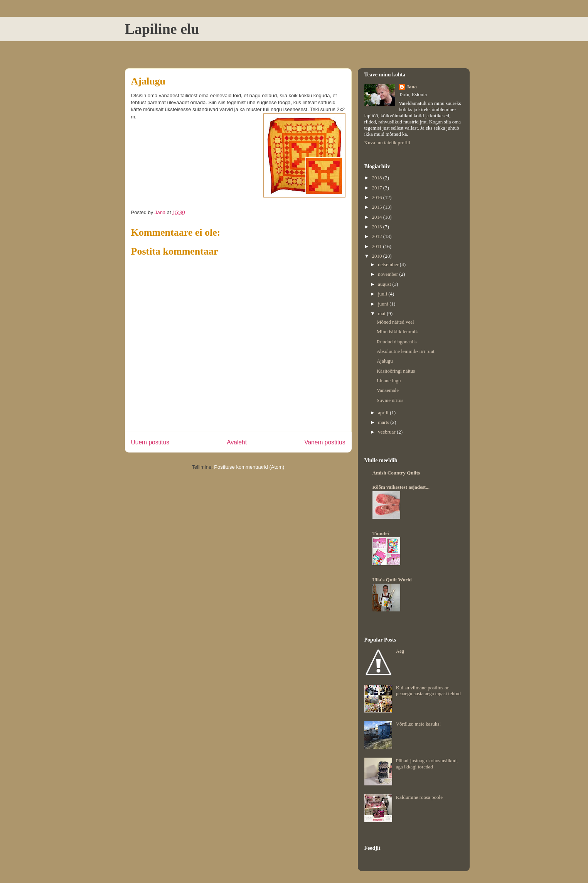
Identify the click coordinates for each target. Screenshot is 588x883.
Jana (412, 87)
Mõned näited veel (395, 322)
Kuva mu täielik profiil (388, 143)
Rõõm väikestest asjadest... (401, 487)
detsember (389, 264)
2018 (378, 178)
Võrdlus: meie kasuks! (419, 724)
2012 (378, 236)
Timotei (381, 533)
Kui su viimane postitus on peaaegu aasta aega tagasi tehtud (428, 691)
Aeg (400, 651)
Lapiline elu (162, 29)
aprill (384, 413)
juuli (383, 294)
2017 (378, 188)
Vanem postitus (325, 442)
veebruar (387, 432)
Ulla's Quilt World (392, 580)
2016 (378, 197)
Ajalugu (385, 361)
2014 (378, 217)
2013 (378, 227)
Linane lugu (389, 381)
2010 (378, 256)
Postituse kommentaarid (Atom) (249, 467)
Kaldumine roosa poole (419, 797)
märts (384, 422)
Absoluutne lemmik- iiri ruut (406, 351)
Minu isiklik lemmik (397, 332)
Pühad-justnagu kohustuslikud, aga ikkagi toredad (427, 764)
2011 (378, 246)
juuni (384, 304)
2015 (378, 207)
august (385, 284)
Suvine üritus (390, 400)
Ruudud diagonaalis (397, 342)
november (388, 274)
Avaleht (237, 442)
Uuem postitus (150, 442)
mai (382, 313)
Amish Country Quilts (396, 473)
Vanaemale (388, 390)
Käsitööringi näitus (396, 371)
